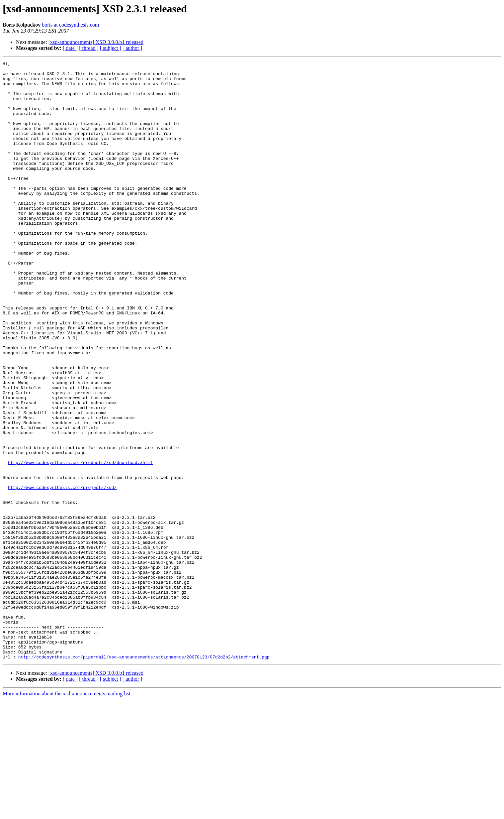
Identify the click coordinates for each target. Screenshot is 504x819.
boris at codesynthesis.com (70, 25)
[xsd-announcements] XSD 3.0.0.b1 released (96, 42)
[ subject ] (111, 48)
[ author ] (132, 48)
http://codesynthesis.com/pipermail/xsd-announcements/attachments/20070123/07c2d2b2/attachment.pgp (144, 776)
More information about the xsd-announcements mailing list (67, 813)
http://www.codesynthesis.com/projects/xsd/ (62, 573)
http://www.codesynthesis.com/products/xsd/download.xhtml (81, 543)
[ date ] (70, 48)
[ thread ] (89, 48)
